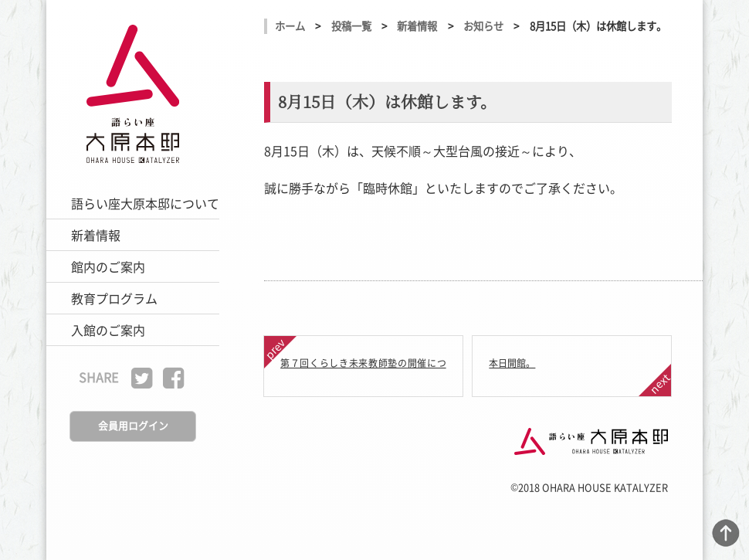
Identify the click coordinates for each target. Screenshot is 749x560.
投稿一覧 (351, 26)
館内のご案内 (108, 266)
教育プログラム (114, 298)
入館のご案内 (108, 330)
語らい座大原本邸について (145, 203)
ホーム (290, 26)
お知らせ (483, 26)
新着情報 (96, 235)
